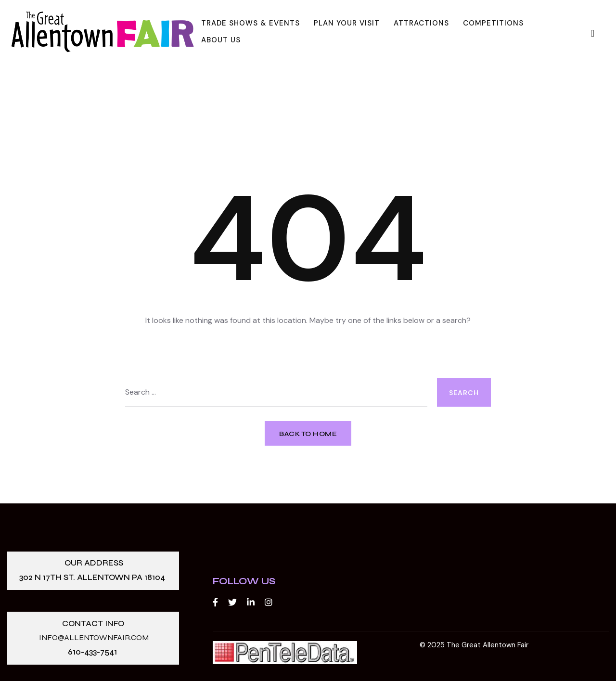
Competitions (493, 23)
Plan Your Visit (347, 23)
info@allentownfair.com (94, 638)
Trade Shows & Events (250, 23)
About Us (221, 40)
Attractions (421, 23)
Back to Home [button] (308, 434)
